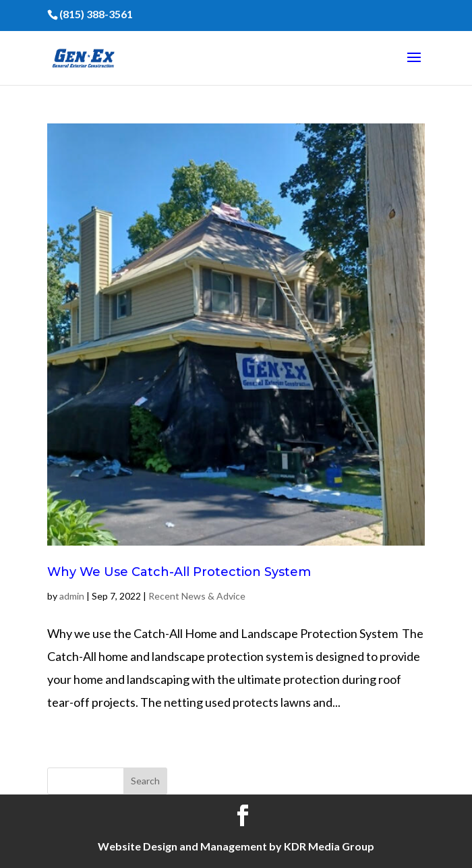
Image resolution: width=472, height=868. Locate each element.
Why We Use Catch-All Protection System (179, 572)
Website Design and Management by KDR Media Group (236, 846)
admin (72, 596)
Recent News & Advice (197, 596)
